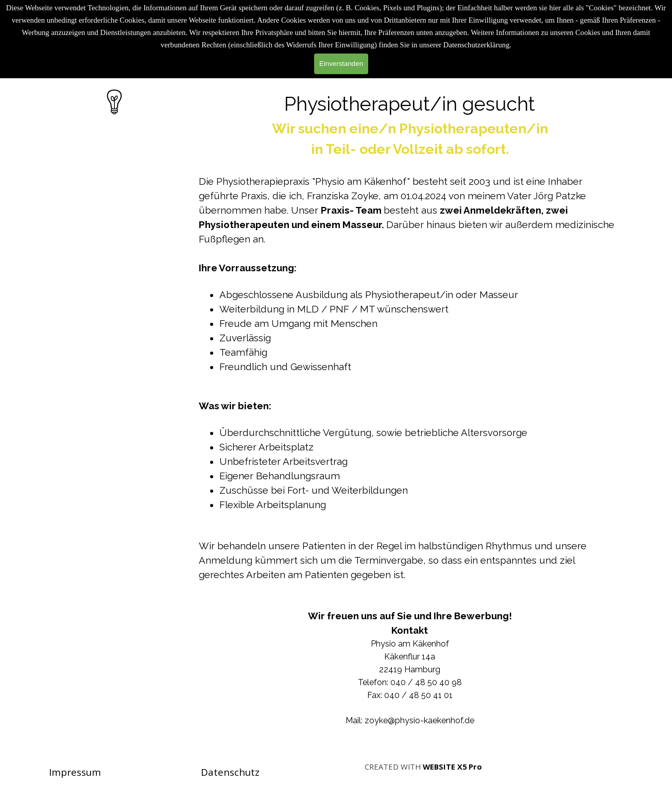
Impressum (75, 772)
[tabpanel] (410, 414)
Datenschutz (230, 772)
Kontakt (410, 630)
